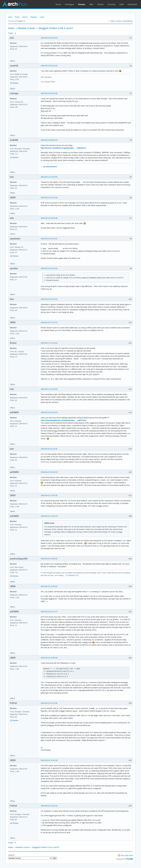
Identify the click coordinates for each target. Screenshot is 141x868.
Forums (82, 4)
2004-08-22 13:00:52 (49, 559)
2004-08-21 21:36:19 (49, 516)
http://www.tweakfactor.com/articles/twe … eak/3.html (63, 420)
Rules (17, 17)
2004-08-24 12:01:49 (49, 760)
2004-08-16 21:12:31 (49, 322)
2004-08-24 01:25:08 (49, 703)
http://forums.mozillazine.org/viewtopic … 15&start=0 (63, 148)
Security (111, 4)
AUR (121, 4)
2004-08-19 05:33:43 (49, 412)
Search (25, 17)
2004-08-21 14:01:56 (49, 495)
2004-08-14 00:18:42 (49, 268)
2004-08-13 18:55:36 (49, 218)
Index (10, 17)
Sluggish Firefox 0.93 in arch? (56, 28)
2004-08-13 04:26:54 (49, 38)
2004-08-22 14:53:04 (49, 586)
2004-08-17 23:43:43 (49, 389)
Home (58, 4)
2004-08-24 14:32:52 (49, 806)
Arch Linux (15, 4)
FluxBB (130, 859)
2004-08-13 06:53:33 (49, 140)
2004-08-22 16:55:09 (49, 658)
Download (132, 4)
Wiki (91, 4)
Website (15, 83)
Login (42, 17)
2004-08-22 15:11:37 (49, 612)
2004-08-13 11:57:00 (49, 198)
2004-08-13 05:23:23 (49, 66)
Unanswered (127, 21)
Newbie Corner (27, 28)
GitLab (100, 4)
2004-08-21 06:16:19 (49, 472)
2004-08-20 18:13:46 (49, 449)
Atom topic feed (127, 855)
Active (118, 21)
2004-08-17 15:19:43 (49, 343)
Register (34, 17)
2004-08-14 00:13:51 (49, 239)
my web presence (50, 167)
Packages (70, 4)
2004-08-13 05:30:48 (49, 93)
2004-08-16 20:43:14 (49, 299)
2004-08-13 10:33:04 (49, 177)
